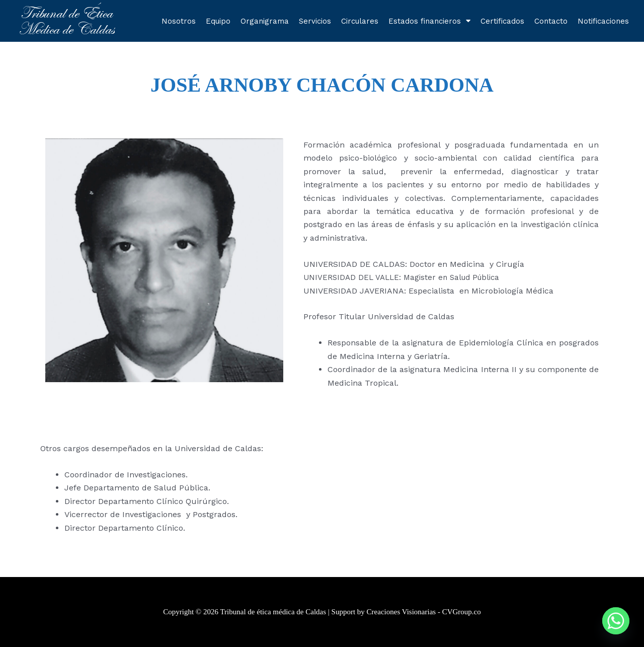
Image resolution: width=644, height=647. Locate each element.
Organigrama (265, 21)
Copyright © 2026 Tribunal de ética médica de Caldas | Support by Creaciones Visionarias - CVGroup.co (322, 612)
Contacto (551, 21)
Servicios (315, 21)
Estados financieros (429, 21)
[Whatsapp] (616, 621)
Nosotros (179, 21)
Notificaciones (603, 21)
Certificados (502, 21)
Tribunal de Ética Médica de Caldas (66, 21)
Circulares (360, 21)
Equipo (218, 21)
